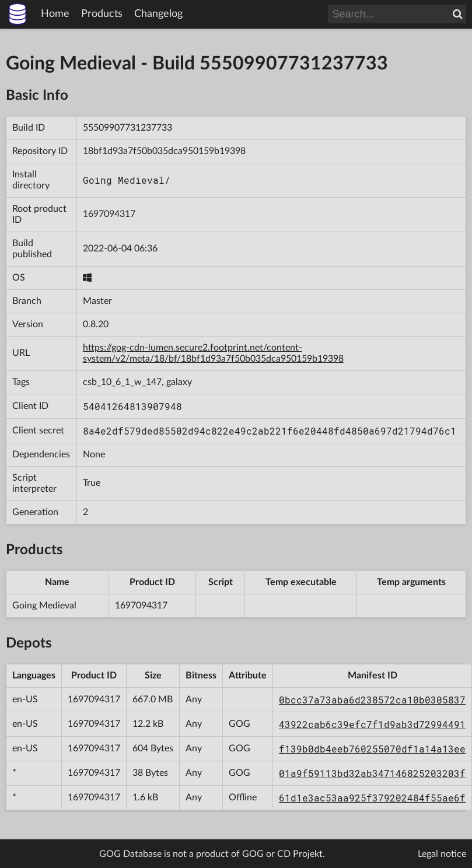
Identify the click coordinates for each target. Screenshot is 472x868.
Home (55, 14)
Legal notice (442, 854)
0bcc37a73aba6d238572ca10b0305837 (372, 700)
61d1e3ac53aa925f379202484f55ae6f (372, 798)
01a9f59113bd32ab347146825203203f (372, 773)
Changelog (158, 14)
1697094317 (109, 214)
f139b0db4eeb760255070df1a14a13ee (372, 749)
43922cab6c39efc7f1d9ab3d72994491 (372, 724)
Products (102, 14)
